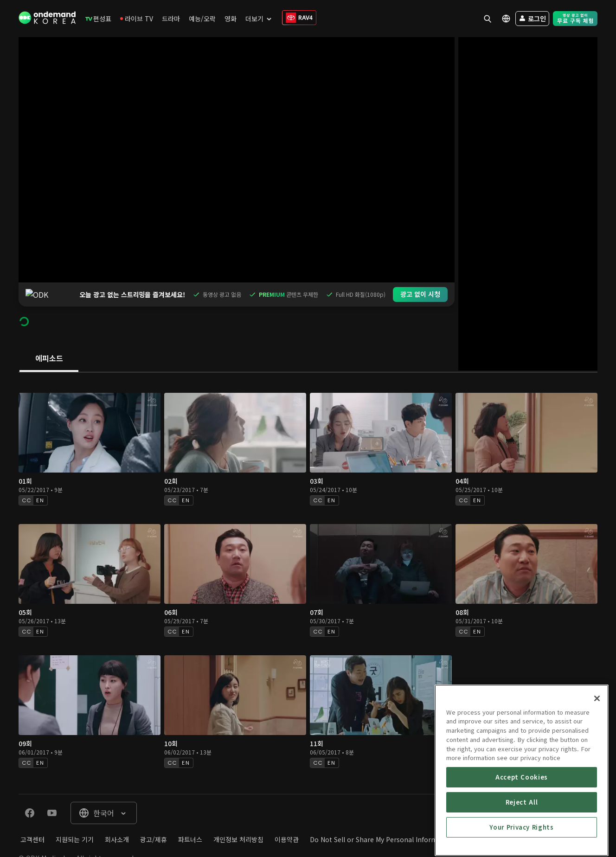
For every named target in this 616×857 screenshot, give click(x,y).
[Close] (597, 765)
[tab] (49, 335)
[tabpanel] (308, 559)
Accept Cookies (522, 844)
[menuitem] (98, 19)
